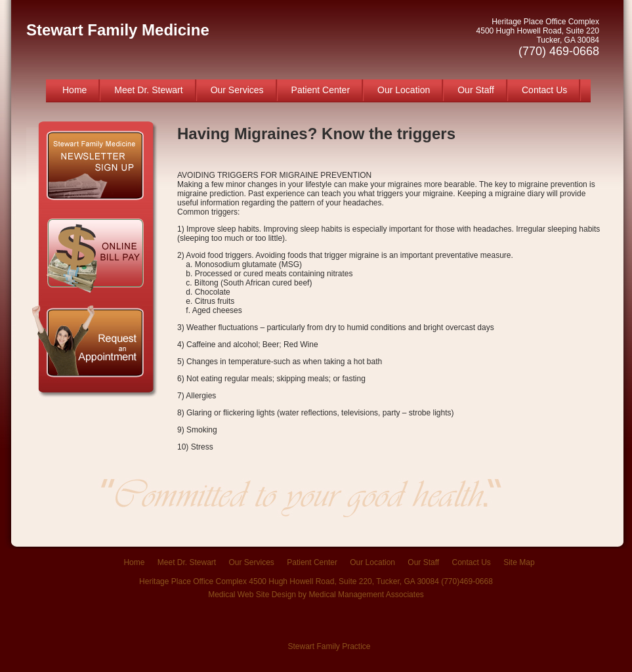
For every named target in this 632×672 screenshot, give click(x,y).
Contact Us (544, 90)
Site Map (519, 562)
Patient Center (321, 90)
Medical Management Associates (366, 595)
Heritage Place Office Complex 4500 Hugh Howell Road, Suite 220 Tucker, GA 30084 (538, 37)
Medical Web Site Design (252, 595)
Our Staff (476, 90)
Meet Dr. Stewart (148, 90)
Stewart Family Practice (329, 646)
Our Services (237, 90)
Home (74, 90)
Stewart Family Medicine (118, 30)
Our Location (404, 90)
